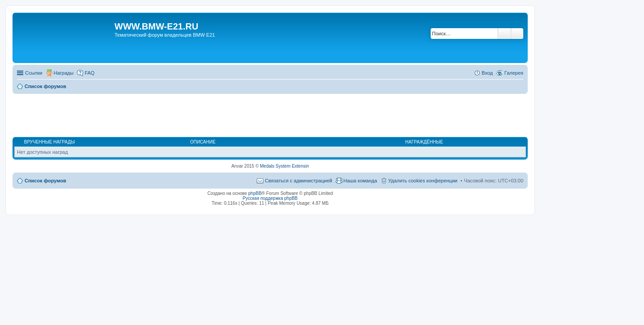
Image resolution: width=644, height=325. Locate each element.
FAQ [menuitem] (89, 73)
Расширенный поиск (517, 34)
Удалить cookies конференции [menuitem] (423, 181)
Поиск (504, 34)
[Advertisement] (270, 116)
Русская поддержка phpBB (270, 198)
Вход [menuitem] (487, 73)
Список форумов (45, 181)
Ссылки (34, 73)
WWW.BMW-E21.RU (156, 26)
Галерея (514, 73)
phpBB (255, 193)
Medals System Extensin (284, 166)
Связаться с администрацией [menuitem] (298, 181)
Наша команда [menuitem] (360, 181)
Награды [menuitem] (64, 73)
